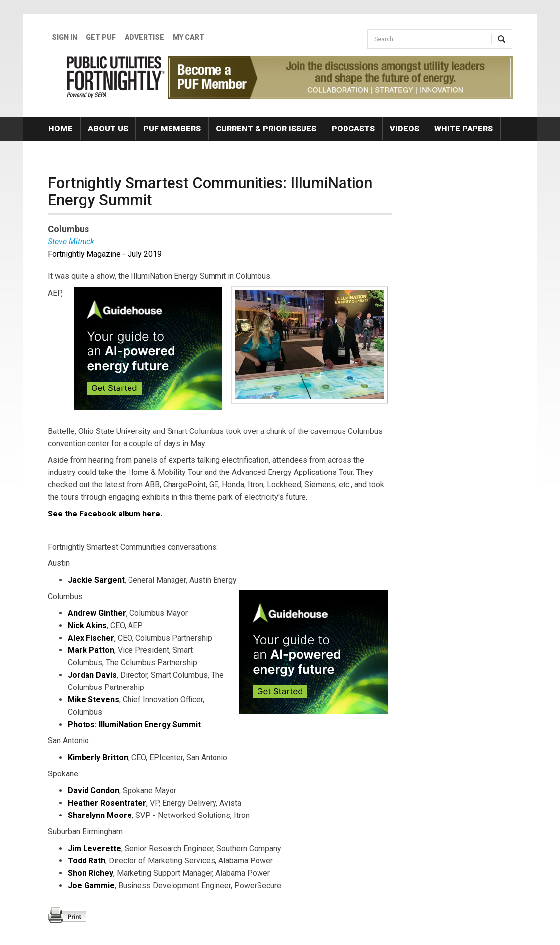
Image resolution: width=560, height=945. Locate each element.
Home (61, 129)
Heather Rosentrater (107, 803)
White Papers (464, 129)
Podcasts (353, 129)
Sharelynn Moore (100, 815)
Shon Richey (90, 873)
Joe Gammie (91, 885)
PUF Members (172, 129)
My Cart (189, 37)
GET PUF (101, 37)
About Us (108, 129)
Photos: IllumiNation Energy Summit (134, 724)
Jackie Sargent (96, 580)
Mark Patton (91, 650)
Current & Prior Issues (266, 129)
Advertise (144, 37)
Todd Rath (86, 861)
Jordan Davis (92, 675)
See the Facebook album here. (105, 514)
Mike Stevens (93, 700)
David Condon (93, 791)
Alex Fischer (91, 638)
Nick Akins (87, 625)
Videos (405, 129)
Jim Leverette (94, 848)
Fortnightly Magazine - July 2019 (105, 254)
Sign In (65, 37)
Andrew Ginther (97, 613)
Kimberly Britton (98, 757)
